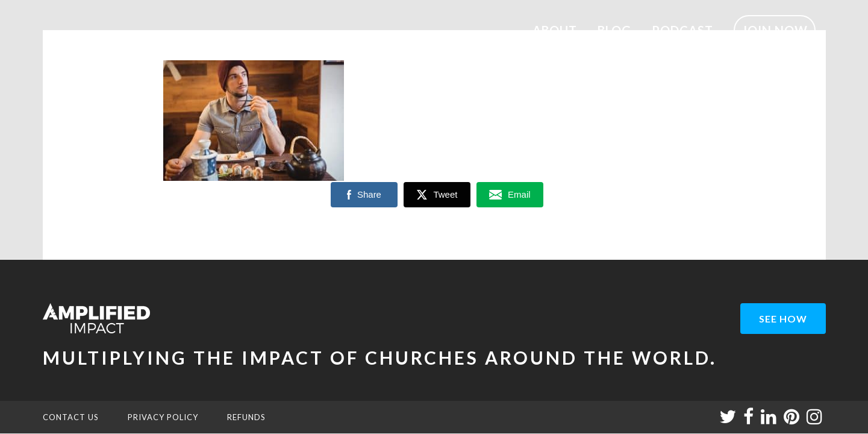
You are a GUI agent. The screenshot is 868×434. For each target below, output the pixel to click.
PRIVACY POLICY (163, 417)
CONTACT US (71, 417)
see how (783, 319)
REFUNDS (246, 417)
